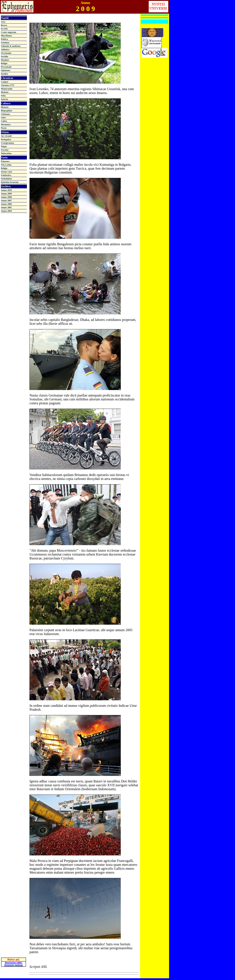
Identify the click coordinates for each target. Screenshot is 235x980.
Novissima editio (14, 954)
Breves (4, 25)
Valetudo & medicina (11, 46)
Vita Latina (6, 165)
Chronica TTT (8, 85)
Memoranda (7, 89)
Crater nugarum (9, 32)
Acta (3, 22)
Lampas (5, 82)
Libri (3, 118)
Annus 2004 (6, 211)
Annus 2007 (6, 201)
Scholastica (6, 175)
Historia (5, 107)
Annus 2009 (6, 194)
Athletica (5, 50)
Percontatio (6, 67)
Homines (5, 60)
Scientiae (5, 43)
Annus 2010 (6, 190)
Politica (4, 39)
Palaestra (5, 161)
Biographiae (7, 111)
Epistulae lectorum (10, 182)
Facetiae (5, 150)
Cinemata (5, 114)
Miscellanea (6, 36)
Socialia (4, 56)
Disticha (5, 92)
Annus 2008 (6, 197)
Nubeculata (6, 153)
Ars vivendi (6, 136)
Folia (3, 96)
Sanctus (4, 99)
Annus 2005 (6, 207)
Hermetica (6, 124)
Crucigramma (7, 143)
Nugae (4, 146)
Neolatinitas (6, 179)
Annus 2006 (6, 204)
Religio (4, 63)
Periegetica (6, 139)
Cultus (4, 121)
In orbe (4, 29)
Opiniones (6, 70)
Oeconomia (6, 53)
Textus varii (6, 172)
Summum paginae (13, 956)
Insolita (4, 74)
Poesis (4, 128)
